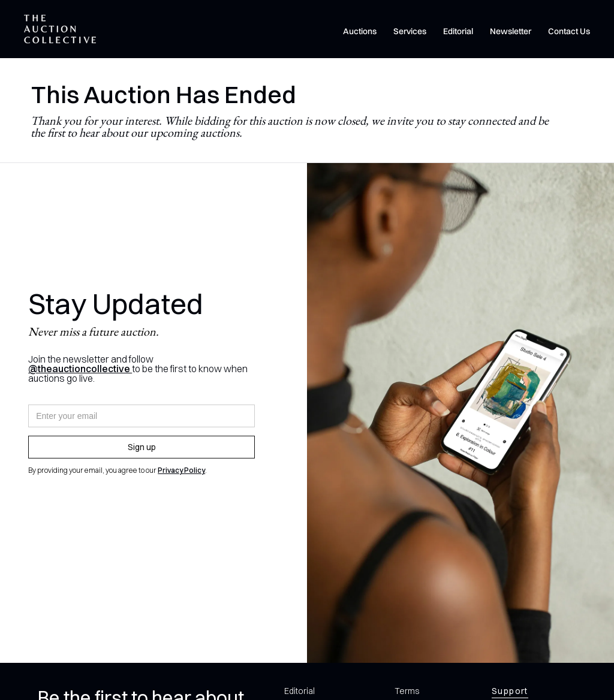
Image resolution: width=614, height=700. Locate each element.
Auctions (360, 31)
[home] (60, 29)
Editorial (458, 31)
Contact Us (569, 31)
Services (410, 31)
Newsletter (511, 31)
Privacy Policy (181, 470)
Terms (407, 691)
